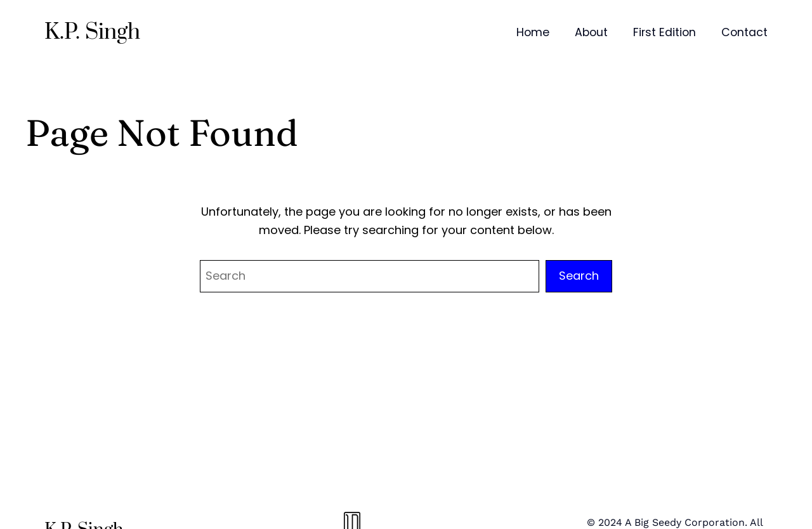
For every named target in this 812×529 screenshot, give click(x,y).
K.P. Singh (92, 32)
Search (579, 276)
